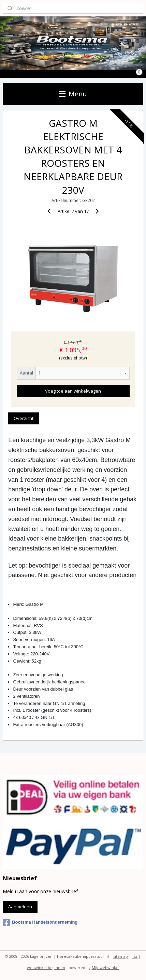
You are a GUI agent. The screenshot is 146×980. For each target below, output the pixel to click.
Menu (73, 94)
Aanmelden (20, 907)
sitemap (121, 956)
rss (135, 956)
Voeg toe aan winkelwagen (73, 391)
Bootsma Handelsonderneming (40, 923)
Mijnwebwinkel (106, 968)
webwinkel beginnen (46, 968)
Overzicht (24, 418)
